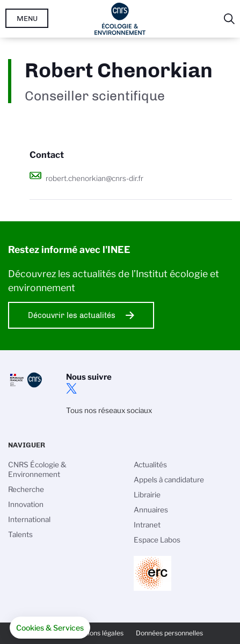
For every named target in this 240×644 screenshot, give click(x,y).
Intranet (147, 525)
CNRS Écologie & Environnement (37, 469)
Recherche (26, 489)
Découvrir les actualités (72, 315)
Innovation (26, 504)
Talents (20, 534)
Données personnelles (169, 633)
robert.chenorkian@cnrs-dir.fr (94, 178)
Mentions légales (98, 633)
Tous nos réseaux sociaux (109, 410)
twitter (71, 388)
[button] (50, 628)
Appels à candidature (169, 480)
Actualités (150, 465)
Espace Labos (157, 540)
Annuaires (151, 510)
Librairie (147, 495)
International (29, 519)
